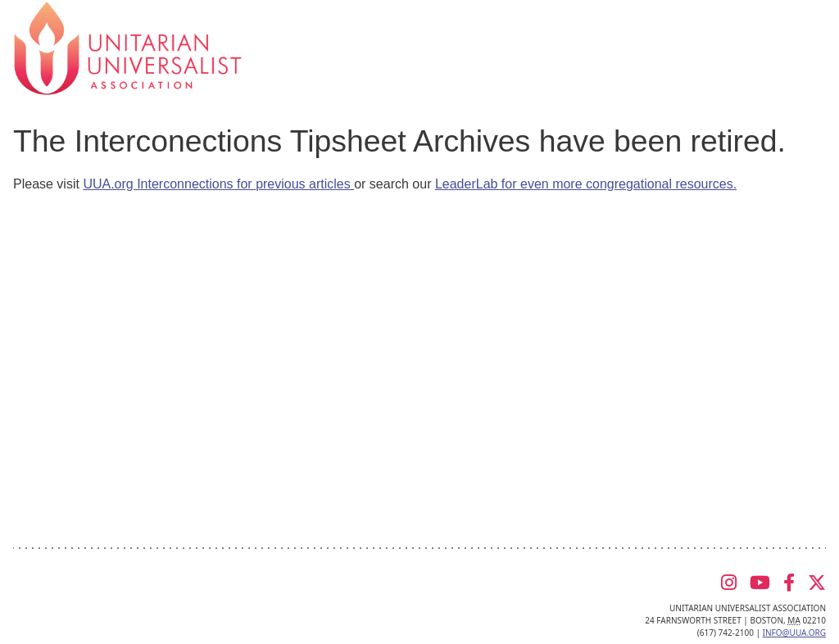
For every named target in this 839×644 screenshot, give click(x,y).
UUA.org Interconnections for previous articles (218, 184)
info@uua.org (794, 633)
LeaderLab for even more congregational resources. (586, 184)
